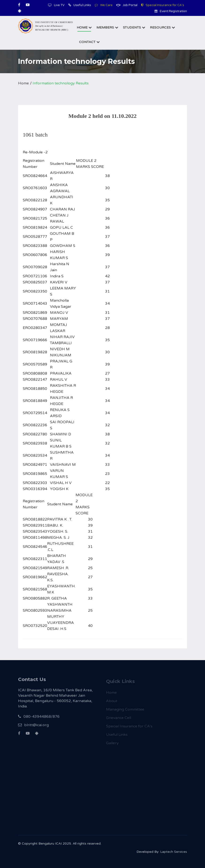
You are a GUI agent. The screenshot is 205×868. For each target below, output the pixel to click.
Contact (89, 42)
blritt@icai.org (33, 727)
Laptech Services (174, 853)
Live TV (56, 5)
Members (107, 27)
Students (134, 27)
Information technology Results (61, 83)
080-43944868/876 (39, 719)
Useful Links (80, 5)
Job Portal (127, 5)
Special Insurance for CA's (163, 5)
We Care (104, 5)
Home (84, 27)
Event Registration (171, 11)
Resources (162, 27)
